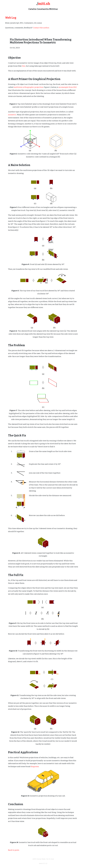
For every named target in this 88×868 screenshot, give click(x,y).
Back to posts (14, 850)
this (24, 66)
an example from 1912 (68, 87)
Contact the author (41, 28)
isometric (12, 115)
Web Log (11, 18)
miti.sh (44, 4)
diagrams (35, 766)
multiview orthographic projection (28, 87)
